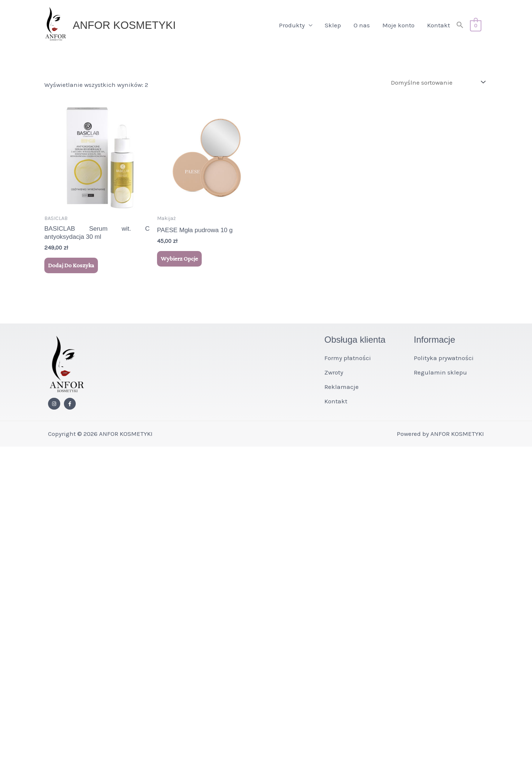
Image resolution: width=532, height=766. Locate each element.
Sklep (333, 25)
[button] (460, 25)
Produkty (292, 25)
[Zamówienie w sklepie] (437, 82)
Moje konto (398, 25)
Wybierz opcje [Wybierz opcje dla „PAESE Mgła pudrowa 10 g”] (179, 259)
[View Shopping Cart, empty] (476, 25)
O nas (362, 25)
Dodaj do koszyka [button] (71, 265)
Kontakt (439, 25)
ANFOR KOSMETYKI (124, 25)
